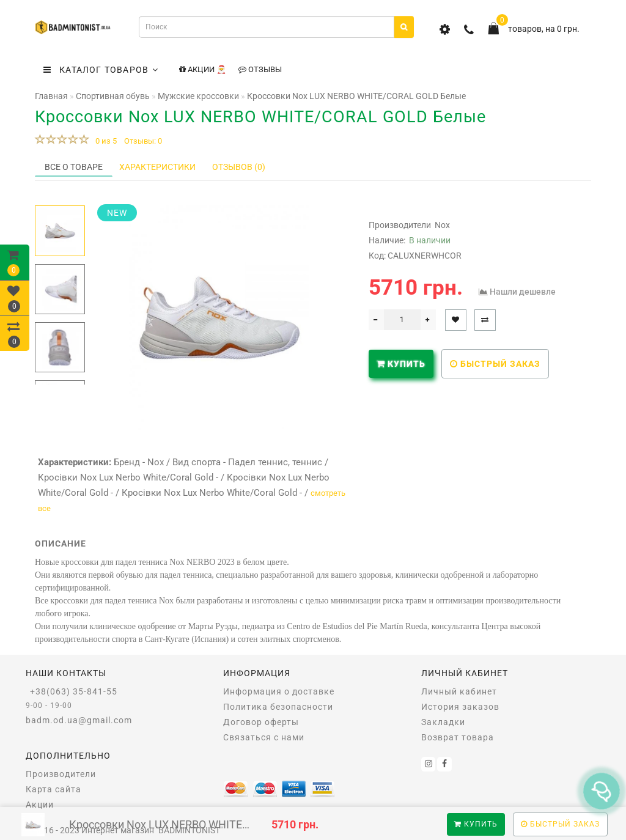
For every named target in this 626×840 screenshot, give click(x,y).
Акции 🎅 (203, 69)
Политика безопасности (278, 707)
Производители (61, 774)
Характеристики (157, 167)
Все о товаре (74, 167)
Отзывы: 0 (143, 141)
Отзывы (260, 69)
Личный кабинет (459, 691)
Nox (442, 225)
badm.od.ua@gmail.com (79, 720)
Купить (476, 824)
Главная (51, 96)
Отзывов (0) (239, 167)
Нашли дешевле (523, 292)
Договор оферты (261, 722)
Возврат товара (458, 737)
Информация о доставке (279, 691)
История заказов (460, 707)
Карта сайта (53, 789)
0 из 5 (104, 141)
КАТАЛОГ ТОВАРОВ (101, 70)
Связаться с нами (264, 737)
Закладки (443, 722)
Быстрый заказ (495, 364)
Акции (40, 805)
